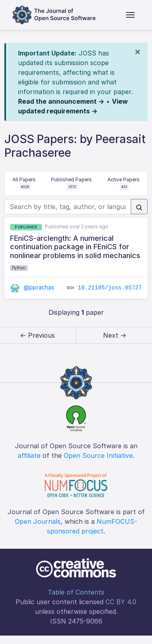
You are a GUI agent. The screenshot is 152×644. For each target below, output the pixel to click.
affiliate (29, 455)
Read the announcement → (61, 101)
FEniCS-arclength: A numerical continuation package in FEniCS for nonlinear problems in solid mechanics (75, 247)
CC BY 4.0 (121, 602)
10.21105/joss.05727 (110, 288)
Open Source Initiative (98, 455)
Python (19, 268)
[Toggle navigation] (130, 15)
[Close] (138, 51)
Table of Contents (76, 592)
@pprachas (32, 287)
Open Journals (38, 521)
